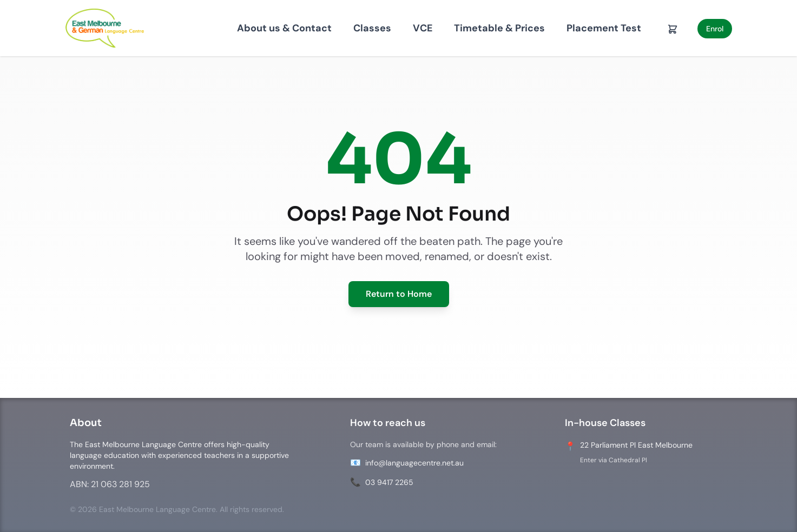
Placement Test (604, 28)
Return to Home (399, 294)
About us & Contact (284, 28)
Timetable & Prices (499, 28)
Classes (372, 28)
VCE (423, 28)
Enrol (715, 29)
